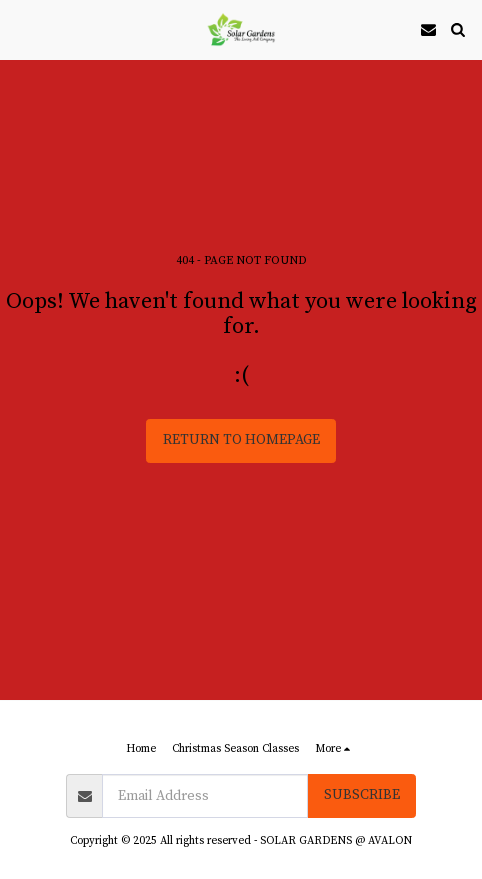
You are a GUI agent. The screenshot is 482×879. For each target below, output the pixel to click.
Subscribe (362, 795)
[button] (22, 28)
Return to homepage (241, 440)
